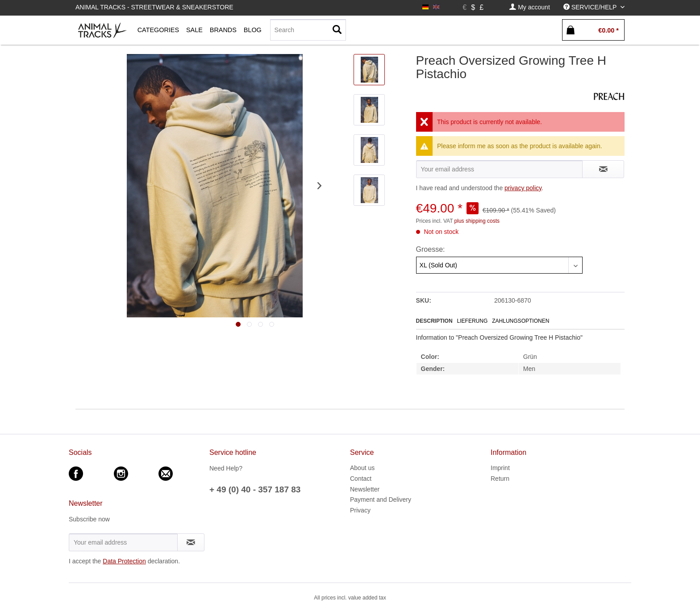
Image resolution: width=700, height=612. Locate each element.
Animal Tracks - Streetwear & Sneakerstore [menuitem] (154, 7)
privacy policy (523, 188)
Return (500, 479)
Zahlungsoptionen (521, 321)
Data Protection (124, 561)
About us (362, 468)
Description (434, 321)
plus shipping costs (477, 221)
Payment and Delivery (381, 500)
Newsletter (365, 489)
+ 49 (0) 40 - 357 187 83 (255, 489)
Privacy (360, 510)
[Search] (308, 30)
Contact (361, 479)
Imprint (500, 468)
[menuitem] (529, 7)
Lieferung (473, 321)
